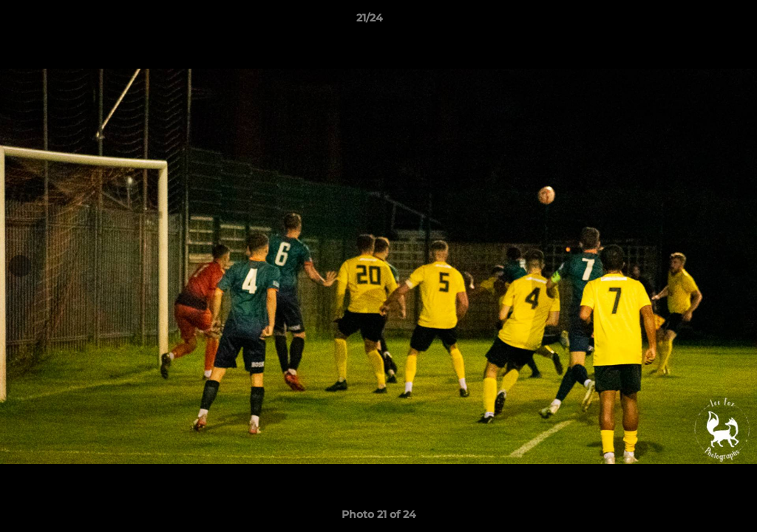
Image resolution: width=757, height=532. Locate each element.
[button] (695, 21)
